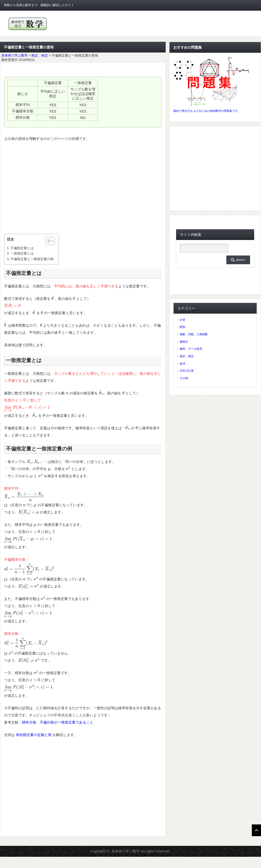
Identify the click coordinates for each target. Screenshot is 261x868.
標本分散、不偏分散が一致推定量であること (58, 722)
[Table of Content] (50, 241)
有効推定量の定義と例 (34, 735)
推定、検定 (187, 356)
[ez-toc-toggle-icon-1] (48, 241)
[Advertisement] (83, 188)
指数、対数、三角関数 (194, 334)
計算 (182, 320)
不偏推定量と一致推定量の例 (32, 259)
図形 (182, 327)
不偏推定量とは (22, 248)
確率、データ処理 (191, 349)
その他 (184, 378)
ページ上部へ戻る (256, 830)
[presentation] (53, 299)
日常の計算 (187, 371)
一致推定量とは (22, 253)
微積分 (184, 342)
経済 (182, 364)
